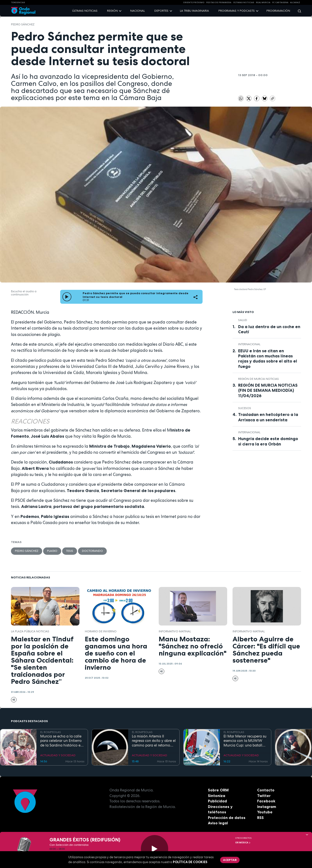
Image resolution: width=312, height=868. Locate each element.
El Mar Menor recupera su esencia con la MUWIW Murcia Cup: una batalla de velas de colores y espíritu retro (245, 741)
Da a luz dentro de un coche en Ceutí (269, 329)
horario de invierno (101, 631)
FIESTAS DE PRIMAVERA (219, 2)
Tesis (70, 551)
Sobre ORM (218, 790)
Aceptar (230, 860)
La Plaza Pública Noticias (30, 631)
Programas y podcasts (237, 11)
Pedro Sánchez (23, 24)
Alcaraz (295, 2)
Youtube (265, 812)
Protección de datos (227, 818)
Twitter (264, 796)
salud (243, 320)
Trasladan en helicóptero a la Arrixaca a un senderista (268, 417)
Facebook (266, 801)
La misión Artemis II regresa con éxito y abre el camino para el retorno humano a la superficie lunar (154, 741)
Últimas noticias (85, 11)
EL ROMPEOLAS (51, 732)
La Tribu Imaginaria (194, 11)
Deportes (161, 11)
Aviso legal (218, 823)
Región (112, 11)
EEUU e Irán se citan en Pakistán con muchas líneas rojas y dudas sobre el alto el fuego (268, 358)
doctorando (92, 551)
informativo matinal (175, 631)
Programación (278, 11)
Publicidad (217, 801)
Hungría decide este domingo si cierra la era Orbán (268, 441)
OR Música (243, 843)
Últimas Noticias (244, 2)
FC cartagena (280, 2)
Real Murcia (263, 2)
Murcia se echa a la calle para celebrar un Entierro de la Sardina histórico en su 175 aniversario (61, 741)
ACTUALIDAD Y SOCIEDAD (58, 755)
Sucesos (245, 408)
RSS (260, 818)
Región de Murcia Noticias (258, 379)
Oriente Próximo (194, 2)
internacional (249, 344)
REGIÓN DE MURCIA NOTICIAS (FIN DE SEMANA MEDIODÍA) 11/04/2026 (268, 390)
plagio (52, 551)
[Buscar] (298, 11)
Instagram (267, 807)
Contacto (266, 790)
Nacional (137, 11)
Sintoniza (217, 796)
